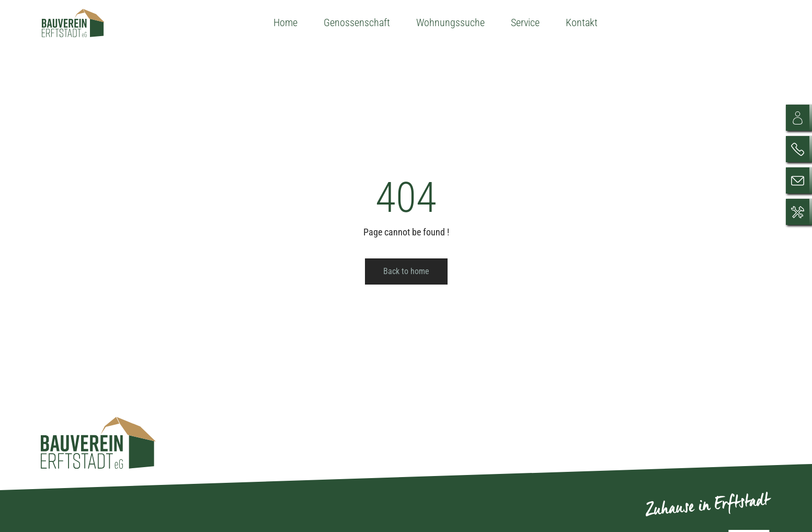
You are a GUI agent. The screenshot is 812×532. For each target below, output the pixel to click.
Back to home (406, 271)
